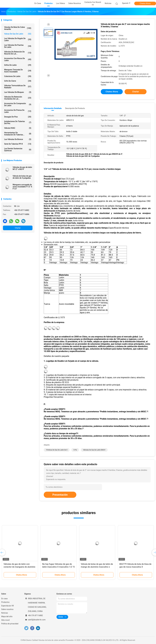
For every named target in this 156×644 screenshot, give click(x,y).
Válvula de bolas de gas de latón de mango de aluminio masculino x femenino (97, 567)
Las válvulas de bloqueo (18, 92)
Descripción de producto (75, 108)
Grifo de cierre (18, 81)
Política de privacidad (10, 624)
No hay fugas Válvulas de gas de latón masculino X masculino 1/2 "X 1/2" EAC (58, 567)
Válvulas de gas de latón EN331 (94, 450)
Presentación (60, 495)
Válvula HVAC (18, 128)
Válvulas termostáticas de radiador (18, 87)
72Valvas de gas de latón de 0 (57, 450)
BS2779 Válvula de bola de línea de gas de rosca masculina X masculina (135, 567)
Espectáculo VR (7, 606)
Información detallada (53, 108)
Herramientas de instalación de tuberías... (18, 134)
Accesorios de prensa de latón (18, 111)
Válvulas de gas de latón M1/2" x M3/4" (22, 168)
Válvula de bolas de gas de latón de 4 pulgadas (22, 177)
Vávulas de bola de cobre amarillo (18, 28)
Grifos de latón (18, 65)
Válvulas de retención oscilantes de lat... (18, 98)
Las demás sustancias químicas (18, 150)
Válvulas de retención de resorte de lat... (18, 53)
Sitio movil (5, 620)
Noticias (5, 613)
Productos (5, 602)
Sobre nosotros (7, 609)
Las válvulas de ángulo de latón (18, 39)
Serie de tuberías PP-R (18, 144)
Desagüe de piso (18, 117)
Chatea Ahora (145, 3)
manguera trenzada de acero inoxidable (18, 71)
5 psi (75, 450)
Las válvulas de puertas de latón (18, 46)
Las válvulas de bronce (18, 139)
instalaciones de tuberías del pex (18, 122)
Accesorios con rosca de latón (18, 59)
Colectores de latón (18, 76)
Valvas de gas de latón (18, 34)
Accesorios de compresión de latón (18, 104)
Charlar (18, 228)
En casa (4, 599)
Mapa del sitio (7, 616)
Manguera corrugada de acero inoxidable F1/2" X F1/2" (22, 187)
